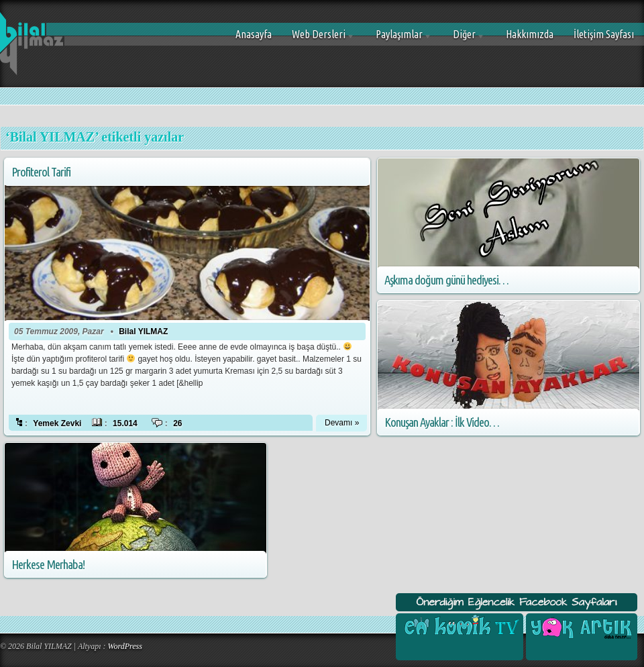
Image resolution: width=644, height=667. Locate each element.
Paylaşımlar (399, 39)
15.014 (125, 423)
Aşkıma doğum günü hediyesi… (446, 280)
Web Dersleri (318, 39)
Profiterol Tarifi (41, 172)
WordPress (125, 646)
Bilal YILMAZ (143, 331)
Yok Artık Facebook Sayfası (580, 627)
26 (177, 423)
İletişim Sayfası (604, 34)
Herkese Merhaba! (48, 565)
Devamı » (342, 423)
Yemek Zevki (57, 423)
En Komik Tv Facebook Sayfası (460, 627)
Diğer (464, 39)
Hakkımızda (530, 34)
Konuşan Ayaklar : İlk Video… (442, 422)
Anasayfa (254, 34)
